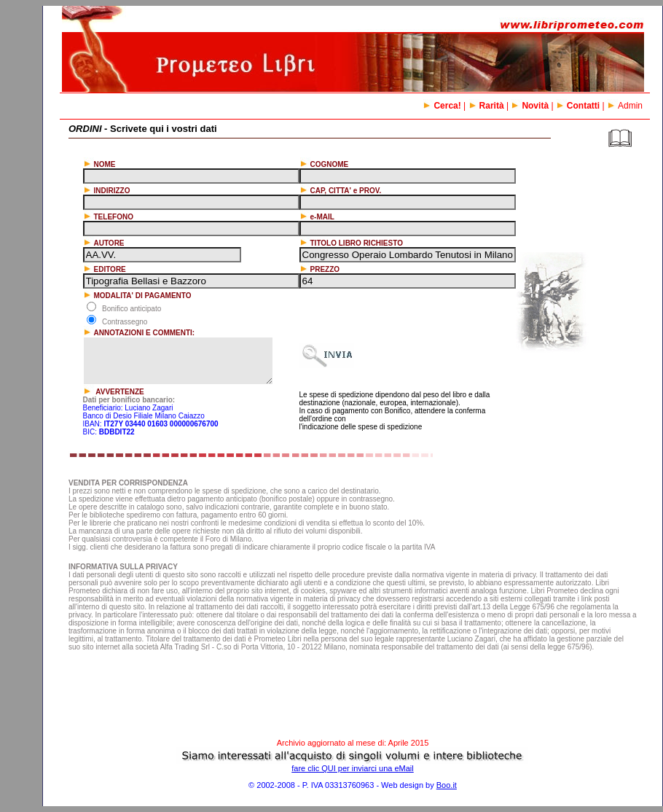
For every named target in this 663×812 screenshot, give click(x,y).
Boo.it (447, 785)
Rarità (486, 106)
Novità (530, 106)
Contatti (578, 106)
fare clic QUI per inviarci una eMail (353, 768)
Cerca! (442, 106)
